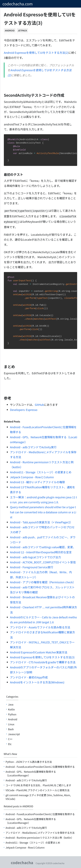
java (11, 703)
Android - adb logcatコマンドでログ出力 (35, 556)
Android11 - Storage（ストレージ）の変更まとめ (41, 471)
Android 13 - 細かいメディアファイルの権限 (37, 481)
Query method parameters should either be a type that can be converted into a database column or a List (43, 511)
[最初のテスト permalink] (2, 174)
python (12, 713)
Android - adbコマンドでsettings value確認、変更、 (43, 546)
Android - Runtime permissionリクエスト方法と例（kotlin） (39, 837)
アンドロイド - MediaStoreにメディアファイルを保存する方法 (40, 832)
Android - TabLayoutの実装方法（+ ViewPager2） (41, 521)
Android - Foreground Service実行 (32, 566)
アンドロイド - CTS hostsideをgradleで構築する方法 (43, 661)
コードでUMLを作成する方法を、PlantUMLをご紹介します (38, 784)
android (10, 30)
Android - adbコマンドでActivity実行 (33, 446)
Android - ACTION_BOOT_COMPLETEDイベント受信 (43, 561)
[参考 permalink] (2, 397)
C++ (10, 738)
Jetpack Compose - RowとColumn (32, 476)
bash (11, 728)
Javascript (14, 733)
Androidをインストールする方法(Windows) (37, 681)
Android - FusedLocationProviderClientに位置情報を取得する (40, 766)
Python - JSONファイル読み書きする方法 (29, 761)
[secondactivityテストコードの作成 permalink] (2, 95)
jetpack (22, 30)
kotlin (11, 708)
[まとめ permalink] (2, 366)
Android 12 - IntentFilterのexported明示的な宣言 (41, 551)
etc (10, 743)
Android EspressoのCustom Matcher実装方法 (39, 651)
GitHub (39, 404)
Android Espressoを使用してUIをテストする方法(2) (36, 53)
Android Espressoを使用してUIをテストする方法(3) (42, 656)
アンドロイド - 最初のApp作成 (29, 676)
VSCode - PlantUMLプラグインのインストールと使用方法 (37, 789)
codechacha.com (18, 4)
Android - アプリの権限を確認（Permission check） (43, 581)
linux (11, 723)
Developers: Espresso (24, 409)
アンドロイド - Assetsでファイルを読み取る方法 (40, 626)
